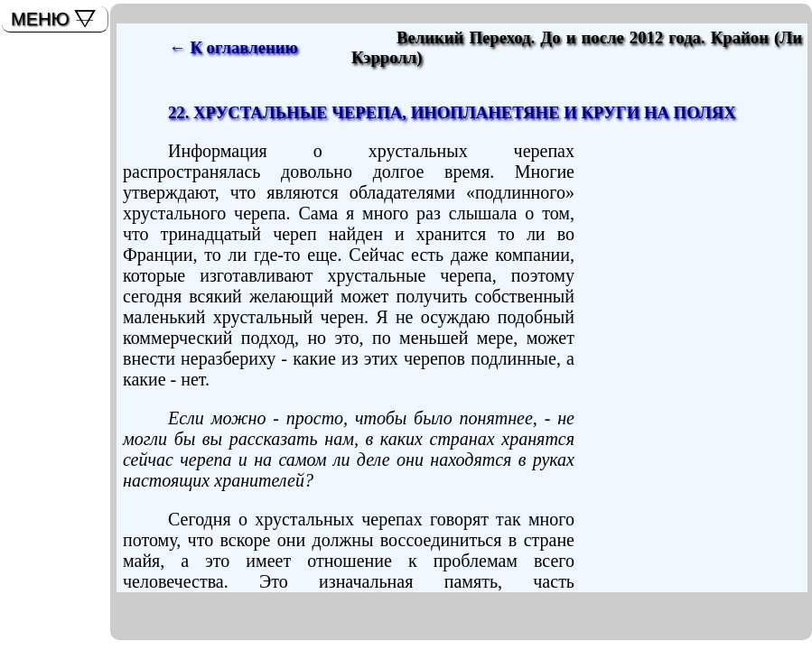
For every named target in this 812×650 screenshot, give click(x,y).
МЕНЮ (40, 19)
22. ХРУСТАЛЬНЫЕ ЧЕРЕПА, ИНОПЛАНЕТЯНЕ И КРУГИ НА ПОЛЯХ (452, 112)
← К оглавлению (233, 47)
